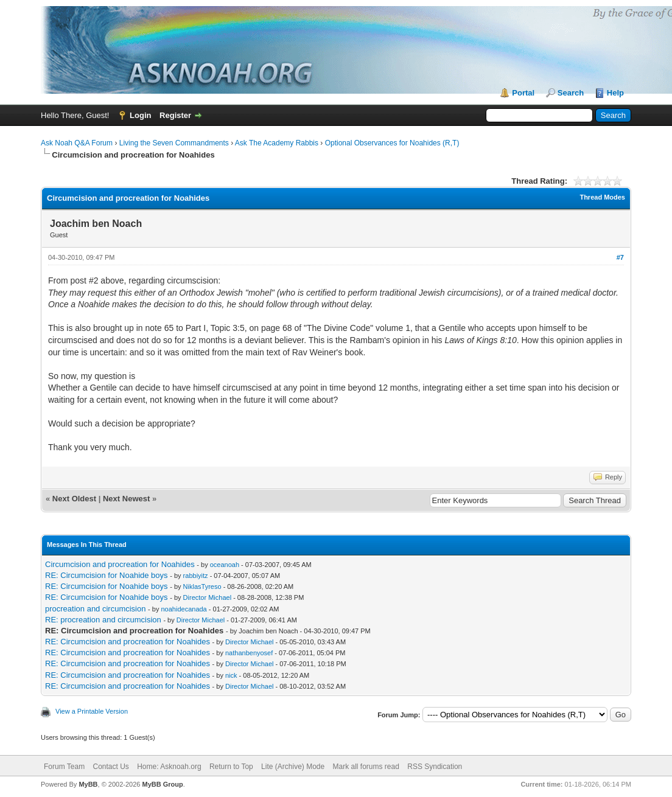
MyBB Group (162, 784)
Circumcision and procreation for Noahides (120, 564)
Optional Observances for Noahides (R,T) (392, 143)
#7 (620, 257)
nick (231, 675)
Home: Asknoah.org (169, 767)
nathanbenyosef (249, 653)
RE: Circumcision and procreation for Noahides (128, 642)
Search (571, 93)
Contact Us (110, 767)
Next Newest (126, 499)
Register (175, 115)
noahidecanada (184, 609)
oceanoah (225, 565)
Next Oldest (74, 499)
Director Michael (207, 597)
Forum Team (64, 767)
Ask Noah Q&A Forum (77, 143)
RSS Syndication (435, 767)
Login (140, 115)
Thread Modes (602, 197)
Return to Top (231, 767)
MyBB (88, 784)
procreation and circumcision (95, 609)
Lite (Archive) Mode (293, 767)
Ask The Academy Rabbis (277, 143)
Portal (523, 93)
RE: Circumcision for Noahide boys (107, 575)
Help (615, 93)
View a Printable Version (92, 711)
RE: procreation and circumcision (103, 620)
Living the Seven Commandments (174, 143)
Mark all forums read (366, 767)
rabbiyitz (196, 576)
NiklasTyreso (202, 586)
